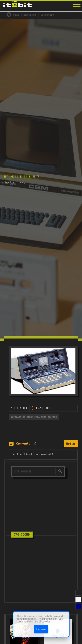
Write (71, 444)
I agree (41, 629)
